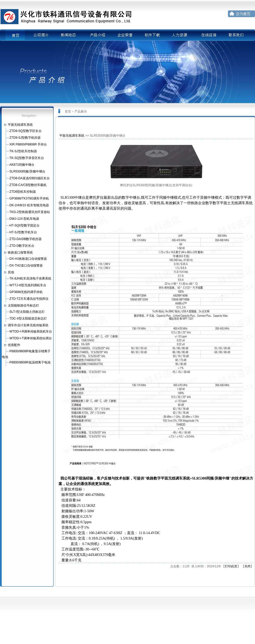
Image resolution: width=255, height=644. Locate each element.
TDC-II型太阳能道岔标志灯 (28, 318)
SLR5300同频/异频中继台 (27, 171)
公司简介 (40, 35)
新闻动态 (68, 35)
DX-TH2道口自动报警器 (26, 265)
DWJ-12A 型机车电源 (24, 219)
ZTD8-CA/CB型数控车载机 (28, 185)
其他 (11, 272)
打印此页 (231, 566)
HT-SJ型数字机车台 (23, 232)
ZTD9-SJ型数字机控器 (25, 138)
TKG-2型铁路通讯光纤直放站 (30, 212)
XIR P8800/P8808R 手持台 (28, 144)
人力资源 (180, 35)
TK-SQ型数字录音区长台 (27, 158)
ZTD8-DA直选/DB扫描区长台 (30, 178)
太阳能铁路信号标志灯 (23, 306)
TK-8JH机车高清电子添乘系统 (30, 278)
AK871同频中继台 (22, 165)
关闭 (247, 566)
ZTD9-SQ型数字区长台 (25, 131)
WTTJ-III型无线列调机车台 (28, 285)
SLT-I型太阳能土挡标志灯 (27, 312)
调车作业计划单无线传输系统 (28, 325)
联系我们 (237, 35)
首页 (18, 35)
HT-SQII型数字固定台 (24, 225)
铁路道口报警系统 (20, 253)
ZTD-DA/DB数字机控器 (25, 239)
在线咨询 (208, 35)
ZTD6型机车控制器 (23, 192)
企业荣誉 (124, 35)
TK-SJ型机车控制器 (23, 151)
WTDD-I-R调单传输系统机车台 (31, 331)
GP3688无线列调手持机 (26, 292)
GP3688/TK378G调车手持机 (29, 198)
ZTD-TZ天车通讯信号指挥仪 (29, 299)
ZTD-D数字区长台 (22, 246)
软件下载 (152, 35)
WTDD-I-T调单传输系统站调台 (31, 338)
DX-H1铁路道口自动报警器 (28, 259)
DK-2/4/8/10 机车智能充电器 (29, 205)
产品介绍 (96, 35)
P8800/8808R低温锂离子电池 (30, 362)
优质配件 (14, 345)
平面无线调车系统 (20, 125)
